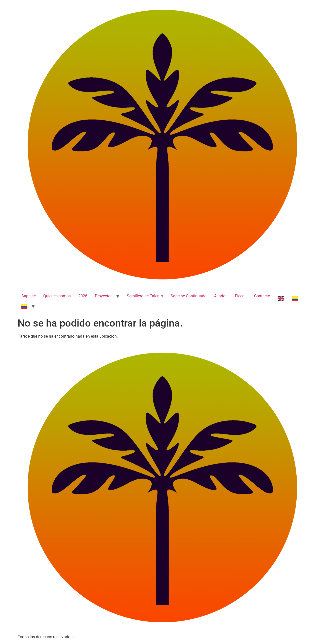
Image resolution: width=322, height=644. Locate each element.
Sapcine (29, 296)
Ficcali (241, 296)
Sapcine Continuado (189, 296)
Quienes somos (57, 296)
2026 (83, 296)
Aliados (221, 296)
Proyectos (104, 296)
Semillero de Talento (145, 296)
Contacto (262, 296)
